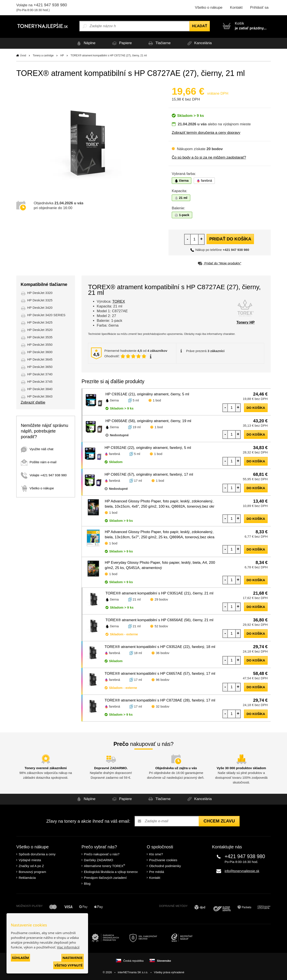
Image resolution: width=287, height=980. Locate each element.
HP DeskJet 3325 (40, 300)
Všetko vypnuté (68, 965)
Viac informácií (68, 947)
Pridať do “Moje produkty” (219, 263)
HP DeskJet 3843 (40, 396)
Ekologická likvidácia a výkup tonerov (111, 872)
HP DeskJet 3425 (40, 322)
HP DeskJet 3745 (40, 382)
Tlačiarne (159, 43)
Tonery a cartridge (43, 55)
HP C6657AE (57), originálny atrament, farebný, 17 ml (149, 474)
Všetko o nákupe (209, 8)
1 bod (157, 400)
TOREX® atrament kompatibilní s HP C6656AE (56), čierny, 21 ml (159, 620)
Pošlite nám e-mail (39, 462)
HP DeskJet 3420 (40, 308)
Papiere (121, 43)
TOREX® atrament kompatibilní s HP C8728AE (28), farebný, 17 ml (160, 700)
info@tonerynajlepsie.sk (242, 871)
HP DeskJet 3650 (40, 367)
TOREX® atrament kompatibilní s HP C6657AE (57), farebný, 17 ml (160, 674)
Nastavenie (73, 958)
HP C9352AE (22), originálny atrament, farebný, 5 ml (148, 448)
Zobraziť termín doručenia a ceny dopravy (206, 133)
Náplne (85, 43)
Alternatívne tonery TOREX (105, 866)
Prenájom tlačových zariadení (105, 878)
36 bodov (163, 653)
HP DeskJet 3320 (40, 293)
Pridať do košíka (230, 239)
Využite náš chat (37, 449)
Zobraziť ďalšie (33, 402)
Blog (87, 884)
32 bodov (163, 706)
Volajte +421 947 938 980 (44, 475)
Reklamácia (27, 878)
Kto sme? (156, 854)
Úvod (23, 55)
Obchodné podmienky (165, 866)
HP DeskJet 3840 (40, 389)
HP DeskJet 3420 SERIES (46, 315)
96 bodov (163, 680)
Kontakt (236, 8)
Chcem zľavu (219, 821)
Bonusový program (32, 872)
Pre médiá (157, 872)
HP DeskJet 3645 (40, 359)
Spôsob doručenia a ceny (37, 854)
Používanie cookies (163, 860)
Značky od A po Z (31, 866)
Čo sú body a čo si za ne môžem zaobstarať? (209, 157)
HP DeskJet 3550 (40, 345)
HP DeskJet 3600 (40, 352)
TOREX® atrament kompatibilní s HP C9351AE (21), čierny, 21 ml (159, 593)
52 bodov (161, 626)
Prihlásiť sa (259, 8)
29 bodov (161, 599)
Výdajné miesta (30, 860)
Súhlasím (20, 958)
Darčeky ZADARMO (98, 860)
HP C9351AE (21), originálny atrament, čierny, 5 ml (147, 394)
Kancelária (199, 43)
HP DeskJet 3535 (40, 337)
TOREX (119, 301)
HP (62, 55)
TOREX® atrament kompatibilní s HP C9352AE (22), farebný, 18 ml (160, 647)
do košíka (256, 408)
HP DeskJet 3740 (40, 374)
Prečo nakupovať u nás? (102, 854)
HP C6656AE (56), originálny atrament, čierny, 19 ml (148, 421)
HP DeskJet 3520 (40, 330)
